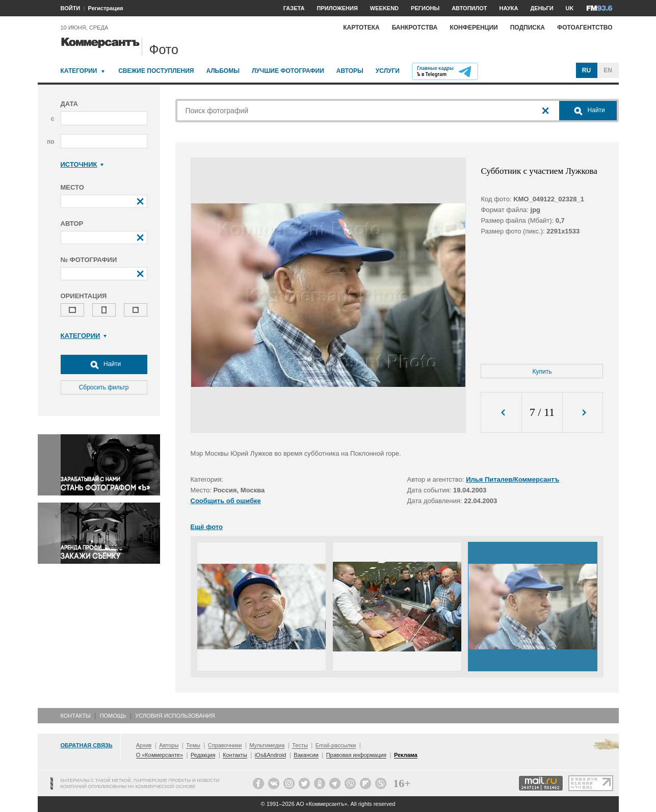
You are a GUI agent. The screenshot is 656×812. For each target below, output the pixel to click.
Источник (82, 164)
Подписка (528, 28)
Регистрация (106, 8)
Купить (542, 372)
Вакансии (306, 755)
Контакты (76, 716)
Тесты (300, 745)
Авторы (350, 71)
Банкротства (415, 28)
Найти (104, 364)
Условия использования (175, 716)
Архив (144, 745)
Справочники (225, 745)
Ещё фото (207, 527)
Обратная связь (87, 745)
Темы (193, 745)
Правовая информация (356, 755)
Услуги (388, 71)
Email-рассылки (336, 745)
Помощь (113, 716)
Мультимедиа (267, 745)
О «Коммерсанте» (160, 755)
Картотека (361, 28)
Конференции (474, 28)
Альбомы (223, 71)
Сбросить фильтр (104, 387)
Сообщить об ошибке (226, 501)
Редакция (203, 755)
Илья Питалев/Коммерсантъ (513, 479)
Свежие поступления (156, 71)
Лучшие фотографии (288, 71)
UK (570, 8)
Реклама (406, 755)
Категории (79, 71)
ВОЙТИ (71, 8)
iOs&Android (271, 755)
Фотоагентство (585, 28)
